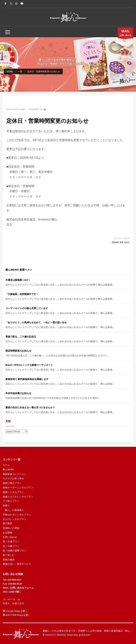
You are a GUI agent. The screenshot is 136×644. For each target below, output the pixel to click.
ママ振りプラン (11, 501)
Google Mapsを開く (15, 611)
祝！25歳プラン (11, 541)
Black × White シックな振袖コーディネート (29, 365)
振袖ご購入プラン (12, 483)
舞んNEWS (8, 469)
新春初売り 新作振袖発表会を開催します (27, 379)
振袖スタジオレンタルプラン (18, 497)
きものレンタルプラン (15, 519)
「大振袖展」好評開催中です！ (22, 294)
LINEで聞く (15, 592)
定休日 (127, 242)
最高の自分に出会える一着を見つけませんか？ (30, 407)
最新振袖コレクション (15, 474)
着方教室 (7, 523)
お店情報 (7, 532)
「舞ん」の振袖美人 (13, 510)
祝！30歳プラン (11, 546)
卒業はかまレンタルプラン (17, 515)
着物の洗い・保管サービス (17, 564)
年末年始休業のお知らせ (18, 393)
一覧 (44, 109)
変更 (121, 242)
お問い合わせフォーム (22, 588)
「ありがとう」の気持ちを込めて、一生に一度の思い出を (36, 322)
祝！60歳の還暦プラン (15, 550)
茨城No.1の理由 (11, 528)
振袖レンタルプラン (13, 492)
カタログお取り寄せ (13, 478)
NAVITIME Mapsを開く (17, 615)
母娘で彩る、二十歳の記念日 (21, 337)
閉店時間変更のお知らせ (18, 351)
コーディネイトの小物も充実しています (27, 308)
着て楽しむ (9, 555)
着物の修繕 (9, 560)
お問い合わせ (125, 34)
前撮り (6, 505)
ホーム (6, 465)
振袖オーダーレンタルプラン (18, 487)
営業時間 (115, 242)
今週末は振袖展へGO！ (18, 280)
